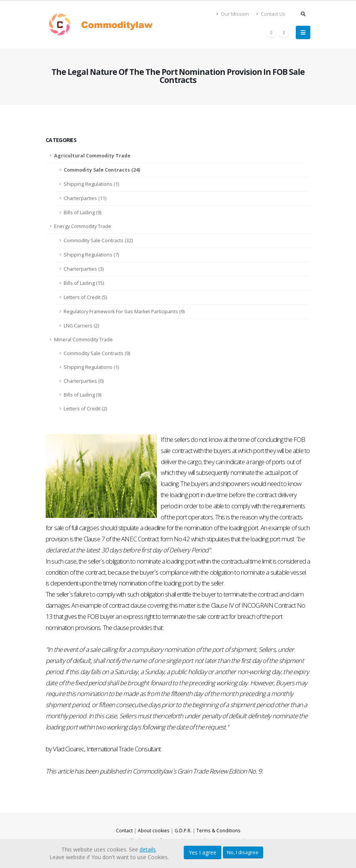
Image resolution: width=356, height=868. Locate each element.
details (148, 849)
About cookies (153, 831)
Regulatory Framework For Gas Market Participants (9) (124, 312)
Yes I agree (203, 852)
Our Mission (233, 14)
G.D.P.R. (183, 831)
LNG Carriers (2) (81, 326)
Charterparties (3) (84, 269)
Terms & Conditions (219, 831)
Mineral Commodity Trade (83, 340)
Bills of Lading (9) (82, 212)
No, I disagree (243, 852)
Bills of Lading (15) (84, 283)
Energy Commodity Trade (83, 226)
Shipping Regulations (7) (91, 255)
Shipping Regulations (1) (91, 184)
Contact (123, 831)
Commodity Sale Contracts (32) (98, 241)
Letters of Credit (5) (85, 297)
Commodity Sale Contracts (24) (102, 170)
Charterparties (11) (85, 198)
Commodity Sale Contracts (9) (97, 353)
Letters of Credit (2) (85, 409)
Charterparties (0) (84, 381)
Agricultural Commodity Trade (92, 156)
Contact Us (271, 14)
